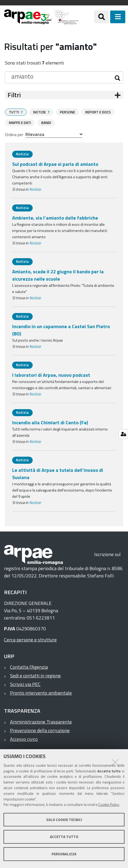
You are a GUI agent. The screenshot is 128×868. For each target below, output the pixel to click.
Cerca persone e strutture (30, 639)
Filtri (14, 95)
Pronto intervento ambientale (41, 693)
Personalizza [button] (64, 854)
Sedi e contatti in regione (35, 675)
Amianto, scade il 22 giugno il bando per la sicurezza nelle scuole (58, 275)
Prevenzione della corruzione (40, 730)
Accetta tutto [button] (64, 837)
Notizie (35, 189)
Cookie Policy (109, 805)
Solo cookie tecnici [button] (64, 820)
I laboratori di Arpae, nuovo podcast (51, 375)
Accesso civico (24, 739)
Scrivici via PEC (25, 684)
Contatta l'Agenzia (29, 667)
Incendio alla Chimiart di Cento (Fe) (50, 422)
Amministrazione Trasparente (41, 721)
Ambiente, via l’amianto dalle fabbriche (55, 218)
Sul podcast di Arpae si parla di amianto (55, 164)
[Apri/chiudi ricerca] (102, 17)
